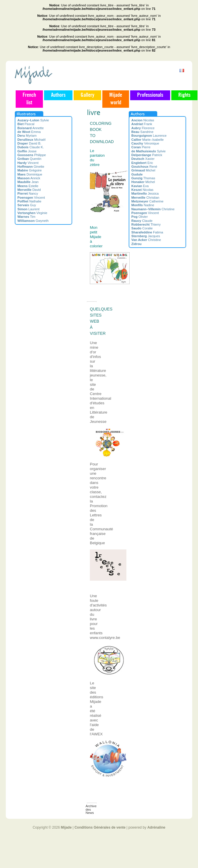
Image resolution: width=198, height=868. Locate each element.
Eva (140, 186)
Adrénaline (156, 827)
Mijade (66, 827)
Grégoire (30, 170)
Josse (27, 151)
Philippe (32, 155)
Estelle (28, 186)
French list (29, 99)
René (144, 167)
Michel (143, 170)
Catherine (147, 201)
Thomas (143, 178)
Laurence (149, 136)
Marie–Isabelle (147, 140)
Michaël (31, 140)
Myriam (27, 136)
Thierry (146, 224)
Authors (58, 95)
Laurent (28, 209)
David (29, 190)
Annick (29, 178)
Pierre (141, 147)
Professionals (150, 95)
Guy (27, 205)
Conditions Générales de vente (100, 827)
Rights (184, 95)
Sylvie (33, 120)
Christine (153, 209)
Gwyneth (33, 221)
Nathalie (29, 201)
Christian (145, 198)
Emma (29, 132)
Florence (143, 128)
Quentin (29, 159)
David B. (29, 143)
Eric (142, 163)
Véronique (145, 143)
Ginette (31, 167)
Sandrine (142, 132)
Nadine (143, 205)
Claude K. (31, 147)
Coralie (142, 228)
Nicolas (143, 120)
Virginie (32, 213)
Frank (142, 124)
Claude (142, 221)
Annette (31, 128)
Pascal (26, 124)
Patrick (147, 155)
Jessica (145, 193)
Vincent (28, 163)
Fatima (147, 232)
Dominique (30, 174)
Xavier (143, 159)
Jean (28, 182)
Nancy (28, 193)
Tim (26, 217)
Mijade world (116, 99)
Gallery (87, 95)
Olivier (140, 217)
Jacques (146, 236)
